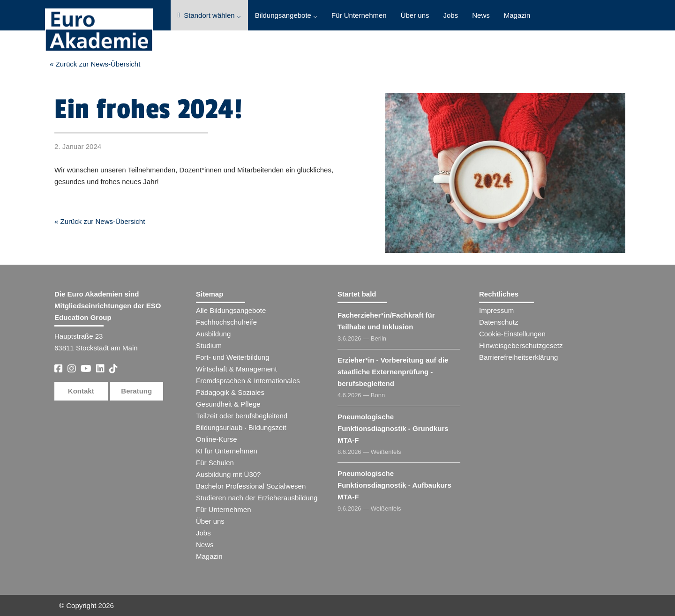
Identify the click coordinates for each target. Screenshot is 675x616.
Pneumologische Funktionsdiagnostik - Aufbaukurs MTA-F (394, 485)
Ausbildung (213, 334)
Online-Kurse (217, 439)
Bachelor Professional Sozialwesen (251, 486)
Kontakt (81, 391)
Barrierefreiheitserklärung (518, 357)
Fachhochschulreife (226, 322)
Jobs (451, 15)
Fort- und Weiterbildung (232, 357)
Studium (209, 345)
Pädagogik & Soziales (230, 392)
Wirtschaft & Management (236, 369)
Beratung (136, 391)
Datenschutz (499, 322)
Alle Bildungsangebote (231, 310)
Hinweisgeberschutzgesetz (521, 345)
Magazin (517, 15)
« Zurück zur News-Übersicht (95, 64)
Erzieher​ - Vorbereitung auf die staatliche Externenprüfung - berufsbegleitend (393, 372)
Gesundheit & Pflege (228, 404)
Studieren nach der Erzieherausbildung (257, 498)
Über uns (415, 15)
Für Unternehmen (359, 15)
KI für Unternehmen (227, 451)
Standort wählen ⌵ (209, 15)
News (481, 15)
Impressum (496, 310)
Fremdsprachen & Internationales (248, 381)
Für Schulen (215, 463)
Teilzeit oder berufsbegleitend (242, 416)
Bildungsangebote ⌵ (286, 15)
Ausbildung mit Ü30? (228, 474)
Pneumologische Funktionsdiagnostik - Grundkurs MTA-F (393, 428)
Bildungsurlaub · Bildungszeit (241, 427)
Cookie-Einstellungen (512, 334)
